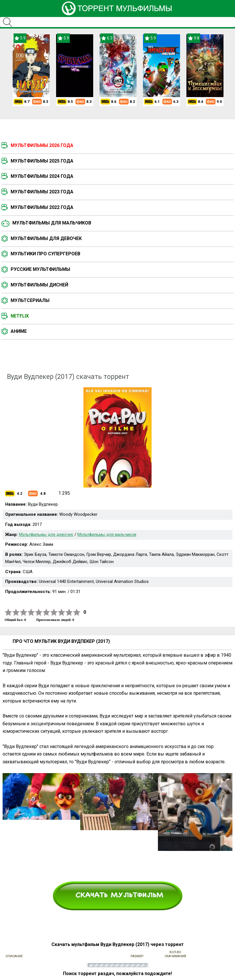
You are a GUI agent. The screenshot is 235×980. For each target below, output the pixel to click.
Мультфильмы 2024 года (42, 176)
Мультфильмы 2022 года (42, 207)
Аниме (19, 331)
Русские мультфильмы (40, 269)
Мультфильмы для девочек (46, 238)
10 (77, 612)
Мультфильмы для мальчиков (52, 223)
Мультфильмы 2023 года (42, 192)
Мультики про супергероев (45, 254)
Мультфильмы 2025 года (42, 161)
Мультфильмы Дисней (39, 285)
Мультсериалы (30, 300)
